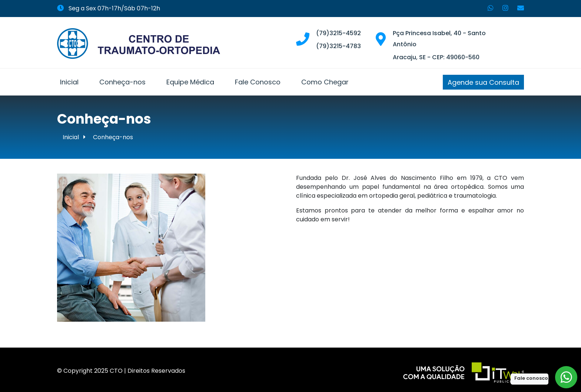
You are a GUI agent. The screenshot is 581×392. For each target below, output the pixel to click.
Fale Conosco (258, 82)
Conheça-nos (122, 82)
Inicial (69, 82)
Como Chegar (325, 82)
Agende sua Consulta (483, 82)
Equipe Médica (190, 82)
